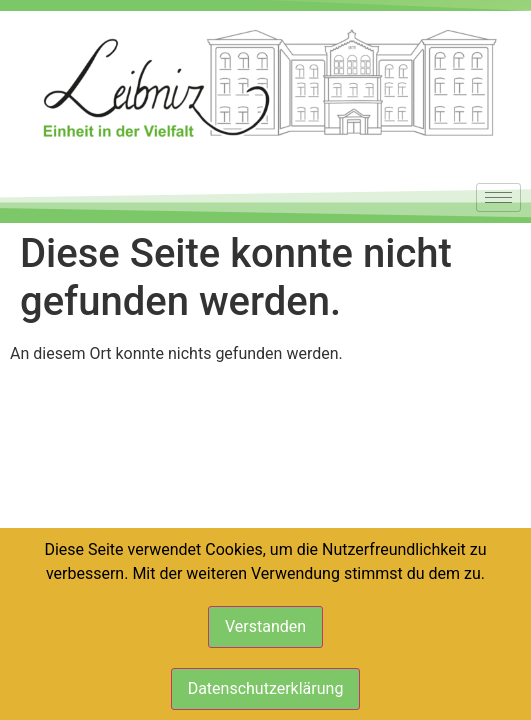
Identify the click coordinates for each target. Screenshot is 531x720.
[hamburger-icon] (498, 197)
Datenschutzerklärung (266, 688)
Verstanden (265, 626)
